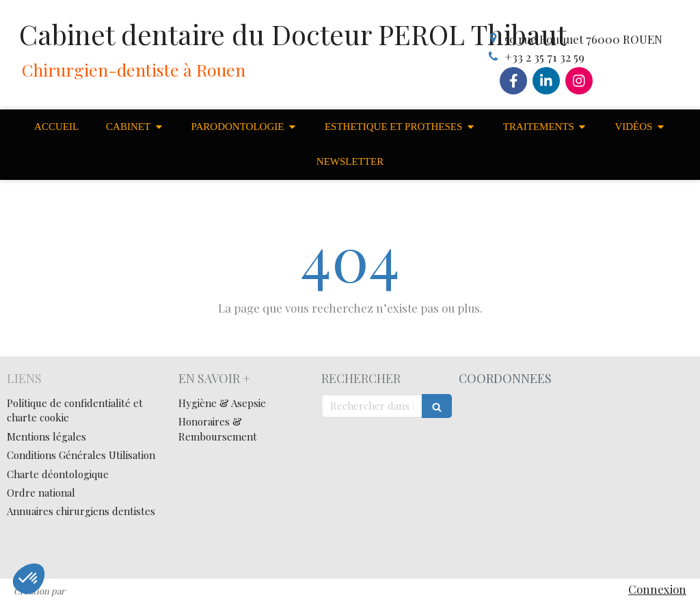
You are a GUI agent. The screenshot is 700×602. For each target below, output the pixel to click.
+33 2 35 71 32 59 (544, 57)
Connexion (657, 589)
